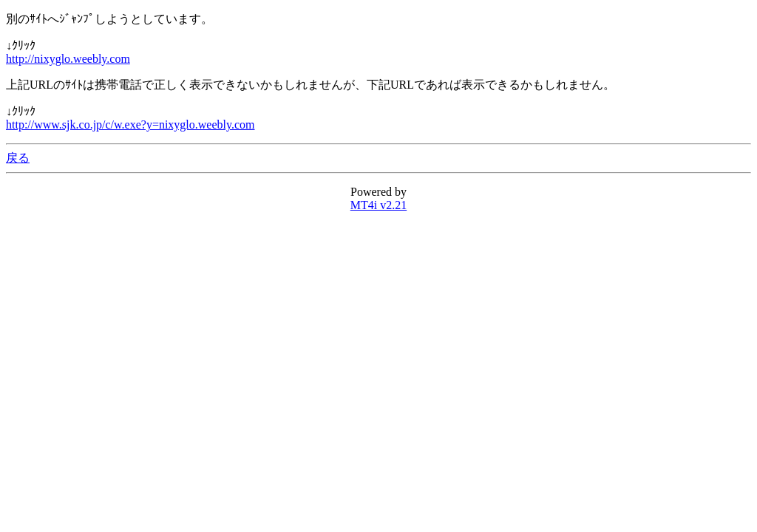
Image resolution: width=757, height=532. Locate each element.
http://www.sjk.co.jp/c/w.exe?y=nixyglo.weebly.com (130, 125)
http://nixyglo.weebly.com (68, 59)
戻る (18, 158)
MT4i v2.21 (378, 205)
